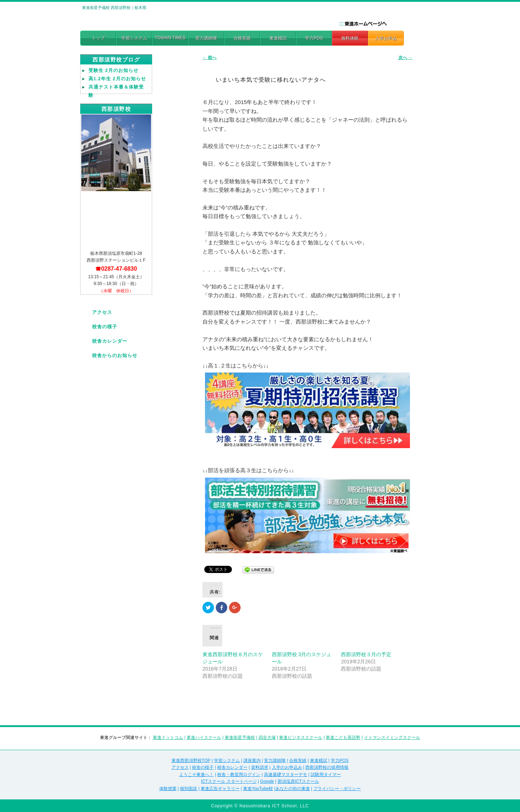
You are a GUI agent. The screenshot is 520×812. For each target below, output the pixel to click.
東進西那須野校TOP (191, 761)
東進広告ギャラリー (220, 789)
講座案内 (252, 761)
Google (267, 781)
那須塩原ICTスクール (298, 781)
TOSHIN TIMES (170, 38)
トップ (98, 38)
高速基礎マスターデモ (286, 775)
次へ (405, 58)
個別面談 (188, 789)
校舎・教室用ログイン (239, 775)
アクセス (102, 312)
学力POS (314, 38)
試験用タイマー (326, 775)
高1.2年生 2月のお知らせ (117, 79)
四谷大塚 (267, 737)
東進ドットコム (168, 737)
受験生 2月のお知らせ (113, 70)
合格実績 (242, 38)
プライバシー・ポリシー (337, 789)
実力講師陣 (206, 38)
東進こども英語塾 (343, 737)
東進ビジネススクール (301, 737)
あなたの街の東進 (293, 789)
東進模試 (278, 38)
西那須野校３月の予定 (366, 654)
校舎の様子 (105, 327)
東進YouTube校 (258, 789)
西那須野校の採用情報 (327, 767)
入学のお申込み (287, 767)
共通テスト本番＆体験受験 (116, 91)
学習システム (134, 38)
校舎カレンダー (110, 341)
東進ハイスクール (204, 737)
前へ (209, 58)
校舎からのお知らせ (115, 355)
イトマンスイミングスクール (392, 737)
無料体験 (350, 38)
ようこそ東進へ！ (196, 775)
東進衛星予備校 (240, 737)
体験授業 (168, 789)
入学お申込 (386, 38)
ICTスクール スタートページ (229, 781)
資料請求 (260, 767)
